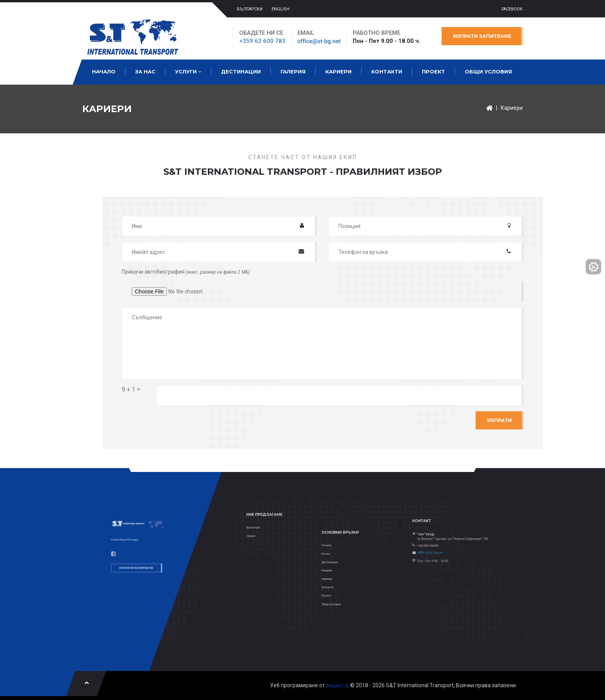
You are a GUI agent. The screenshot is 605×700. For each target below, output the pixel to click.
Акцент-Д (337, 686)
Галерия (293, 72)
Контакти (387, 72)
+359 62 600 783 (262, 41)
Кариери (338, 72)
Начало (104, 72)
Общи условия (488, 72)
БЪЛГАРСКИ (250, 9)
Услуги (188, 72)
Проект (433, 72)
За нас (145, 72)
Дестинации (241, 72)
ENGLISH (280, 9)
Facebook (512, 9)
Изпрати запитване (482, 36)
